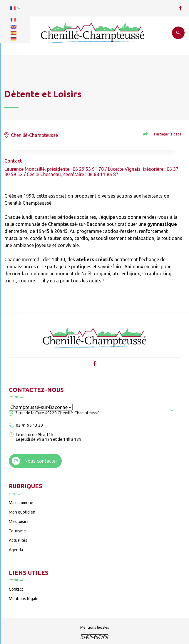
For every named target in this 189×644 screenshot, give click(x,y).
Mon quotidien (22, 512)
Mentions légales (25, 599)
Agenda (16, 550)
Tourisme (17, 531)
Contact (16, 589)
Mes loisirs (19, 522)
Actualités (18, 540)
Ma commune (21, 503)
